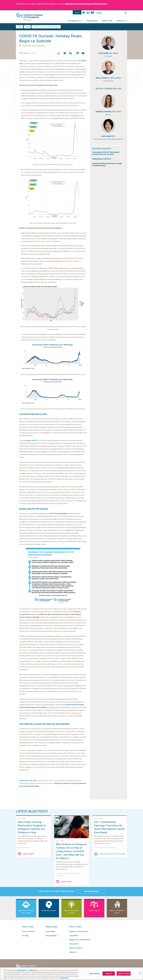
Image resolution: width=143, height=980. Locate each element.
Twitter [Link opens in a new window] (84, 13)
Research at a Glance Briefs (80, 940)
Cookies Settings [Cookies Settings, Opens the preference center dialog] (95, 974)
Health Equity (29, 854)
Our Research (74, 21)
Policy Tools (107, 21)
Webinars (73, 952)
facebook (60, 53)
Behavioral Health (49, 911)
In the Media (50, 931)
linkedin (71, 53)
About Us (121, 21)
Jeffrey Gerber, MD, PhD (28, 781)
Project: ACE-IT (32, 441)
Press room (51, 927)
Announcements (28, 931)
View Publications (92, 892)
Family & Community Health (117, 912)
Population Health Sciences (33, 46)
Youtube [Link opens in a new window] (92, 13)
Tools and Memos (76, 948)
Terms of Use (33, 971)
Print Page (78, 53)
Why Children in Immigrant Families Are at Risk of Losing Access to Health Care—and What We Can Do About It (71, 851)
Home (19, 27)
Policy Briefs (74, 944)
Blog (77, 12)
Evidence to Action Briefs (79, 931)
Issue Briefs (74, 936)
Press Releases (51, 936)
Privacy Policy (21, 971)
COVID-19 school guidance (58, 514)
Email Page (84, 53)
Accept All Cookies (124, 974)
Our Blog (25, 936)
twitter (66, 53)
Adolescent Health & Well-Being (112, 854)
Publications (92, 21)
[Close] (140, 974)
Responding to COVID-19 (102, 159)
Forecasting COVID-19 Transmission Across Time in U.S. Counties (106, 153)
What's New (28, 927)
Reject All (109, 974)
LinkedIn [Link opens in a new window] (88, 13)
